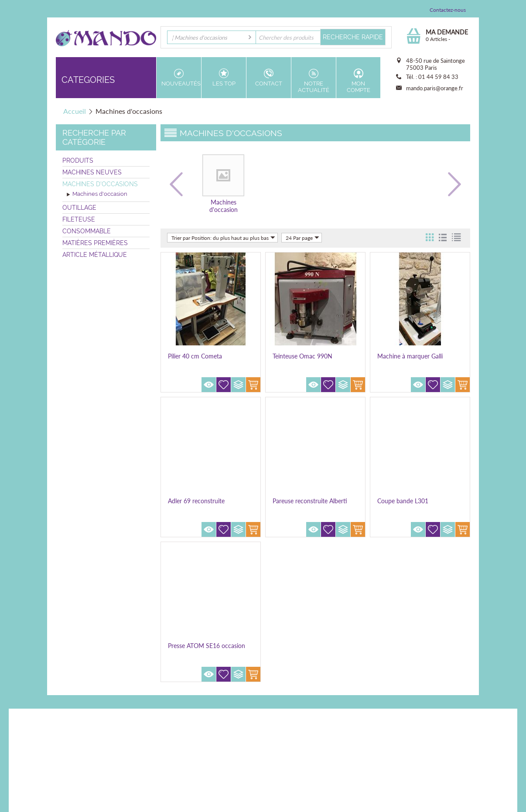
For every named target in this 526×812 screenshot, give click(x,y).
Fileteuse (79, 219)
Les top (224, 78)
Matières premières (95, 243)
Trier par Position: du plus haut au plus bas (223, 238)
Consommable (87, 231)
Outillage (79, 208)
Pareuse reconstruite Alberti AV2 (310, 505)
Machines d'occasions (100, 184)
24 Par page (302, 238)
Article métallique (95, 255)
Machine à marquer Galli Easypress (410, 360)
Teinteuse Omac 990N (302, 356)
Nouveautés (181, 78)
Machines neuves (92, 172)
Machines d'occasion (97, 194)
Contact (269, 78)
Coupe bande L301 (403, 501)
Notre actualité (314, 81)
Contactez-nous (448, 10)
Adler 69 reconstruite (196, 501)
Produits (78, 160)
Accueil (75, 111)
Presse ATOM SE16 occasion (207, 646)
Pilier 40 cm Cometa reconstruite (195, 360)
